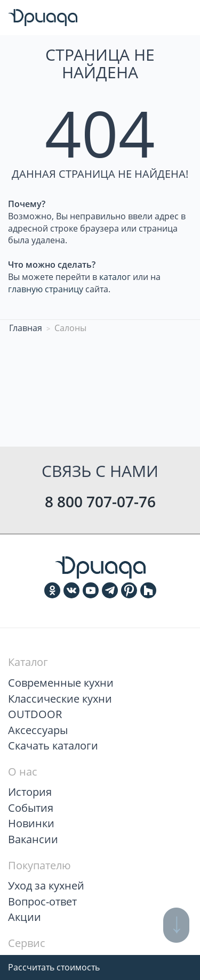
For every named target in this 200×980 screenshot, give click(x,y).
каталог (115, 277)
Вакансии (33, 839)
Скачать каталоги (53, 746)
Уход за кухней (46, 886)
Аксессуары (38, 730)
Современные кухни (61, 683)
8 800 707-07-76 (100, 501)
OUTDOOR (35, 714)
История (30, 792)
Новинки (31, 823)
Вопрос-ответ (42, 901)
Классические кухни (60, 699)
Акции (25, 917)
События (31, 808)
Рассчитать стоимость (54, 967)
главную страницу (46, 289)
